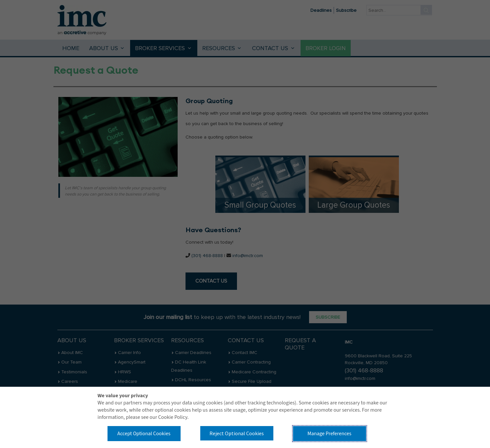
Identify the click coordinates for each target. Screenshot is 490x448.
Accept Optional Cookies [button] (144, 434)
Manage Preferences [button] (329, 434)
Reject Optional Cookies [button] (237, 433)
